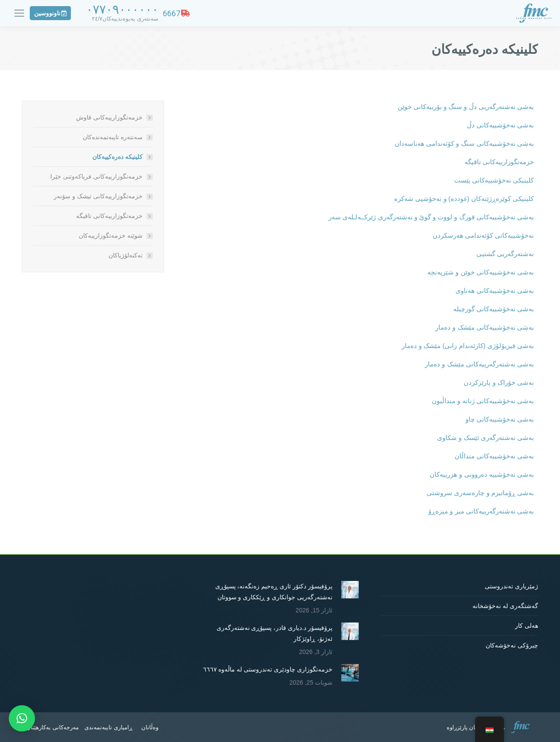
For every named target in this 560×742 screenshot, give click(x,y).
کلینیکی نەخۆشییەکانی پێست (494, 180)
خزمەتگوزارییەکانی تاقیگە (499, 162)
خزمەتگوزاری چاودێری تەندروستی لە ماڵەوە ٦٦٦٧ (268, 669)
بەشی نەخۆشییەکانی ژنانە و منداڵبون (483, 401)
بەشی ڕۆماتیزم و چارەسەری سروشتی (480, 493)
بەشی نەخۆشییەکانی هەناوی (495, 290)
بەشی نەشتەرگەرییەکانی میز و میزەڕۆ (481, 511)
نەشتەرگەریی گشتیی (505, 254)
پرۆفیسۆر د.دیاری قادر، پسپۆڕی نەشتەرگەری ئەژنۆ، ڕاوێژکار (275, 633)
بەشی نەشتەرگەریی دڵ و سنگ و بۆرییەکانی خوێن (466, 107)
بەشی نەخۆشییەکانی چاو (500, 419)
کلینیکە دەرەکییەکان (117, 157)
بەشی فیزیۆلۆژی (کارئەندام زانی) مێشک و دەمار (468, 346)
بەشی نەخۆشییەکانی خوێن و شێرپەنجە (481, 272)
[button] (22, 718)
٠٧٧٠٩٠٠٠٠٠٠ (122, 9)
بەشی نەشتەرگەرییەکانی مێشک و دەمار (479, 364)
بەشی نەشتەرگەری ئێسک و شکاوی (485, 438)
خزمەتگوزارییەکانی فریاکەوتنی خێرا (96, 176)
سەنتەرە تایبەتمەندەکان (113, 137)
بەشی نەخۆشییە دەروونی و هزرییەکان (482, 474)
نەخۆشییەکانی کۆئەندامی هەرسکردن (483, 235)
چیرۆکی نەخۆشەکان (512, 645)
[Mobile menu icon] (19, 13)
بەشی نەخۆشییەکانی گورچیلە (493, 309)
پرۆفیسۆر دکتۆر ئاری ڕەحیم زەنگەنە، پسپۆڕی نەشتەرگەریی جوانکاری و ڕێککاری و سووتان (274, 592)
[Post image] (350, 590)
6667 (176, 13)
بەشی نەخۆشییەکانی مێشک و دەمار (485, 327)
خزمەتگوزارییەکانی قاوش (109, 117)
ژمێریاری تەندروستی (511, 586)
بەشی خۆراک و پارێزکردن (499, 382)
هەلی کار (527, 626)
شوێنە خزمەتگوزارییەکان (111, 236)
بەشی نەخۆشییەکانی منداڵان (494, 456)
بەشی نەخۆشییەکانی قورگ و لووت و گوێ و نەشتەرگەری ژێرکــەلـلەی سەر (431, 217)
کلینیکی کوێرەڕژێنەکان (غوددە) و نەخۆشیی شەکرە (464, 199)
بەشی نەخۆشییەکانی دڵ (500, 125)
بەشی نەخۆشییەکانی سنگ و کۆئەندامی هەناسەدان (464, 143)
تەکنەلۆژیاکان (126, 255)
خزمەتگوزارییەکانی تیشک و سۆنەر (98, 196)
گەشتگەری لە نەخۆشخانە (505, 606)
